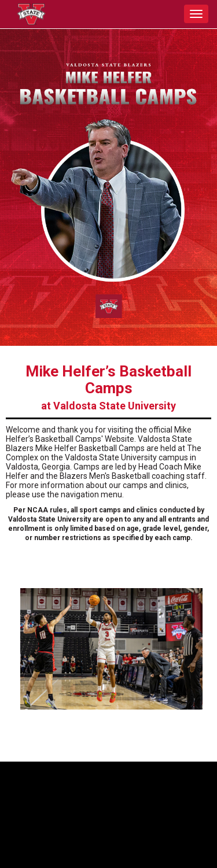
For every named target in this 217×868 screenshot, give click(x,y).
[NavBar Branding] (29, 14)
